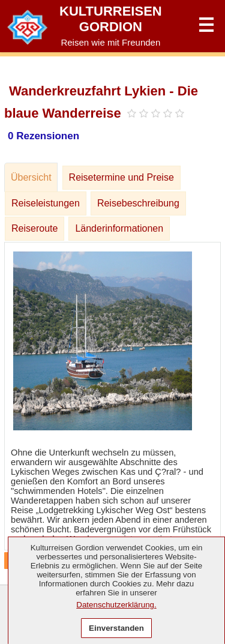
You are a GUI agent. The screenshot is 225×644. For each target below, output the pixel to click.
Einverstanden (116, 628)
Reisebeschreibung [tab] (138, 203)
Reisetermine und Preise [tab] (121, 177)
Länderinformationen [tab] (119, 228)
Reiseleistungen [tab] (46, 203)
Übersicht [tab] (31, 177)
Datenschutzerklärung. (116, 605)
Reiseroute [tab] (34, 228)
